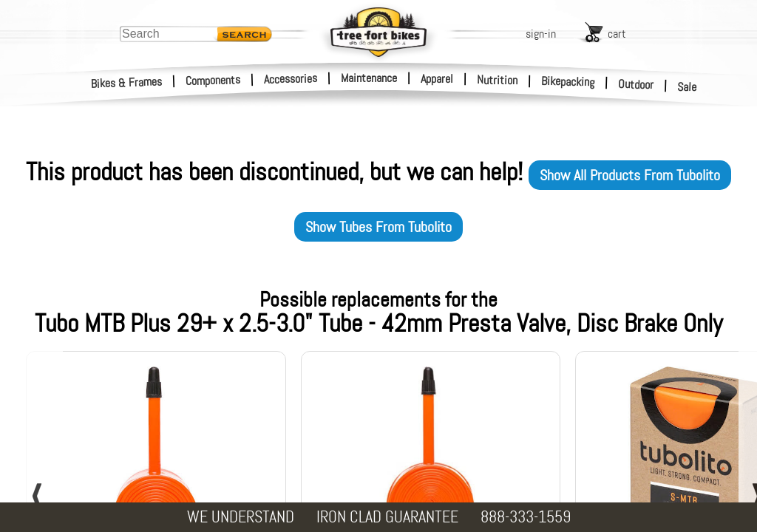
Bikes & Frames (127, 83)
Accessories (291, 79)
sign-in (541, 34)
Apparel (437, 79)
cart (617, 34)
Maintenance (369, 78)
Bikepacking (568, 82)
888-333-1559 (526, 517)
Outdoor (636, 84)
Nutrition (497, 80)
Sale (687, 87)
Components (213, 80)
